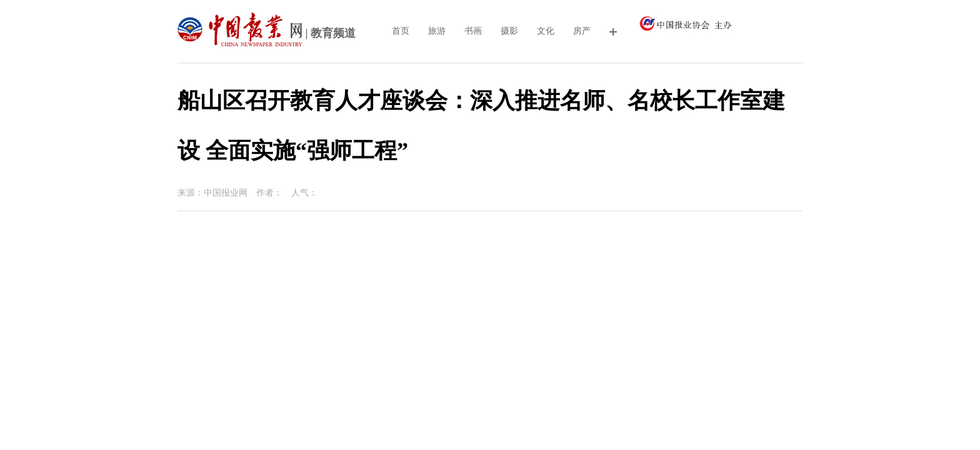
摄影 (509, 31)
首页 (401, 31)
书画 (473, 31)
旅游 (437, 31)
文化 (546, 31)
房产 (582, 31)
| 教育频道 (267, 34)
